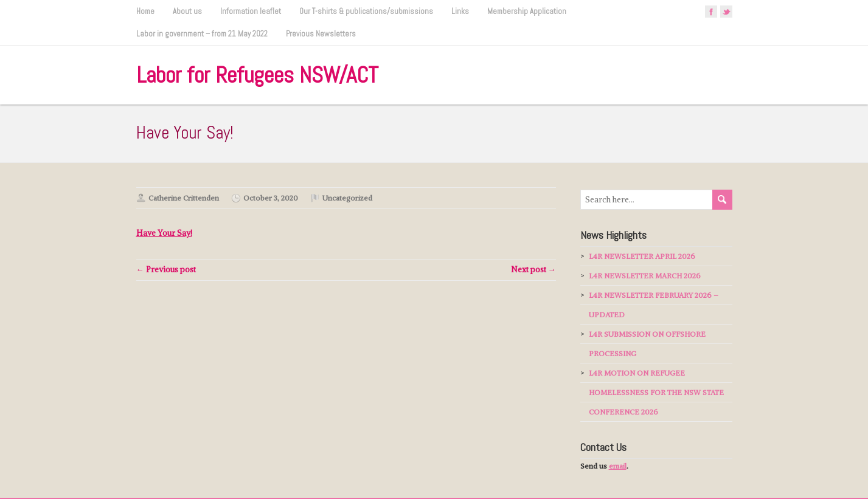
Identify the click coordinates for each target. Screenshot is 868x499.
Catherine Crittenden (184, 198)
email (618, 466)
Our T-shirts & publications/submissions (366, 11)
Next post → (533, 270)
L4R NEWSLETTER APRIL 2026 (642, 256)
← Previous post (166, 270)
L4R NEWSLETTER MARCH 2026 (645, 276)
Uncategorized (347, 198)
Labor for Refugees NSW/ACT (257, 75)
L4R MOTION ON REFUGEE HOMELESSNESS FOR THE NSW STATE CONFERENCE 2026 (656, 392)
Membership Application (527, 11)
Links (460, 11)
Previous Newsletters (321, 34)
